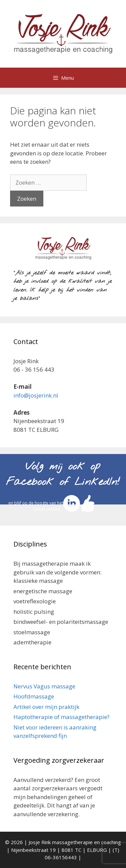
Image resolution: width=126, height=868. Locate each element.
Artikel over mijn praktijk (46, 707)
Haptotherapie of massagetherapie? (61, 717)
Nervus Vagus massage (44, 686)
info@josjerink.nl (36, 395)
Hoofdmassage (34, 696)
